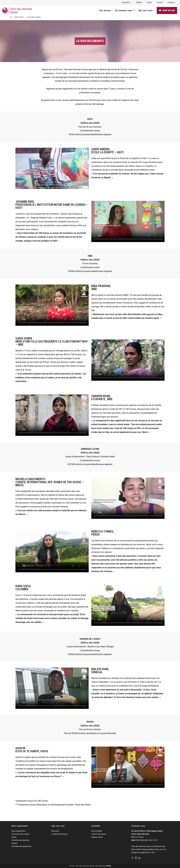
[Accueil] (11, 17)
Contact (160, 2)
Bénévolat (55, 831)
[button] (52, 168)
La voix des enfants (33, 17)
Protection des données (20, 840)
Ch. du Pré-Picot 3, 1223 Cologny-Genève (147, 831)
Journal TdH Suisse (99, 834)
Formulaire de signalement (21, 846)
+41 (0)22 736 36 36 (141, 834)
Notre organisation (18, 831)
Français (172, 2)
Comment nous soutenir (20, 834)
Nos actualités (97, 831)
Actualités (127, 2)
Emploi (149, 2)
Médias (139, 2)
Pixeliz (109, 866)
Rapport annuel (97, 837)
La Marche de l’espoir (59, 834)
